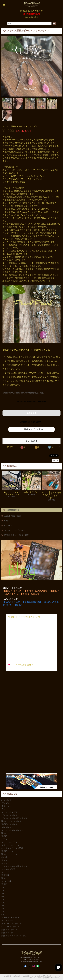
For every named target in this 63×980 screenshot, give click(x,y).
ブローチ (5, 872)
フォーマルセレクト (10, 917)
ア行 (3, 887)
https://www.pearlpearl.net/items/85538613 (23, 393)
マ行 (3, 905)
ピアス (4, 839)
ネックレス (6, 800)
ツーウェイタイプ (9, 812)
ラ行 (3, 911)
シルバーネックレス (10, 927)
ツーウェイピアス (9, 842)
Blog (6, 521)
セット (4, 863)
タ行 (3, 896)
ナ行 (3, 899)
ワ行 (3, 914)
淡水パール (6, 833)
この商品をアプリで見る (31, 429)
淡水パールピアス (9, 854)
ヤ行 (3, 908)
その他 (4, 857)
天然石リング (7, 933)
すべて (10, 447)
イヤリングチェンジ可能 (12, 848)
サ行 (3, 893)
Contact (8, 525)
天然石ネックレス (9, 824)
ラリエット (6, 806)
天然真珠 (5, 875)
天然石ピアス (7, 851)
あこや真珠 (6, 881)
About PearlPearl (12, 516)
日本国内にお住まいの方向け (31, 422)
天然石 (4, 836)
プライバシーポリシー (15, 530)
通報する (56, 461)
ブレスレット (7, 827)
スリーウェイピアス (10, 845)
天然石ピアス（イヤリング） (14, 936)
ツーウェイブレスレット (12, 830)
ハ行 (3, 902)
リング (4, 860)
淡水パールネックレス (11, 821)
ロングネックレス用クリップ (14, 818)
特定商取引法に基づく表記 (17, 535)
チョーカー (6, 809)
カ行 (3, 890)
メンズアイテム (8, 920)
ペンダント (6, 803)
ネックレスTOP (8, 869)
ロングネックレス (9, 815)
